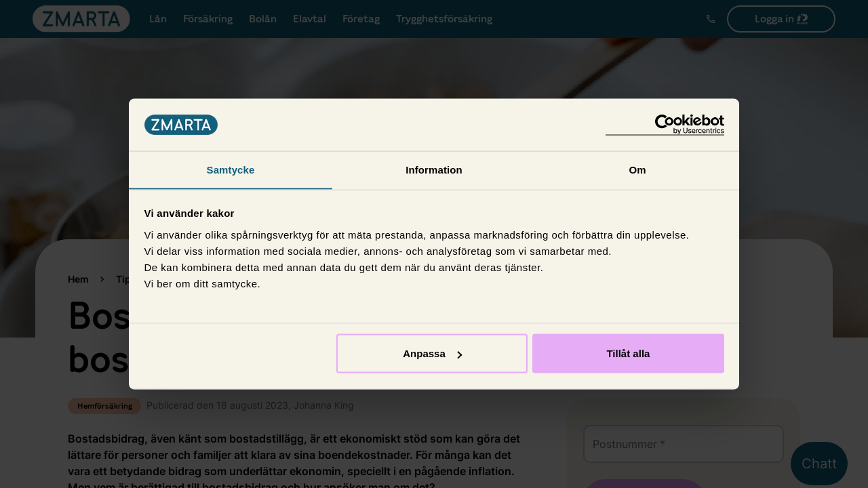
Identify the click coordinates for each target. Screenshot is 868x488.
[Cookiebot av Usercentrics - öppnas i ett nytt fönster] (665, 124)
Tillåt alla (628, 353)
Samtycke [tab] (231, 169)
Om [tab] (637, 169)
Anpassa (432, 353)
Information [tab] (434, 169)
